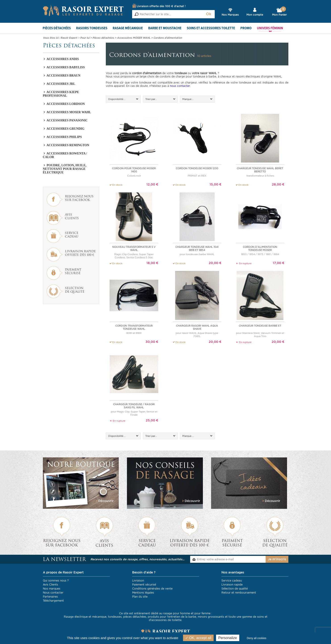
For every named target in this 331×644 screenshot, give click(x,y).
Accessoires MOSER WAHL (67, 112)
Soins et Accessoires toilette (211, 28)
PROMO (246, 28)
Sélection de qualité (235, 588)
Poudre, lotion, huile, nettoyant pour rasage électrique (65, 169)
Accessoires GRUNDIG (64, 129)
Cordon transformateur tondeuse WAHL (134, 327)
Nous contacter (53, 592)
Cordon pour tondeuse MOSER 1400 (134, 170)
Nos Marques (230, 15)
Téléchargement (53, 600)
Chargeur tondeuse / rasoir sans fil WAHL (134, 406)
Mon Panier (279, 12)
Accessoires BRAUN (62, 76)
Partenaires (50, 596)
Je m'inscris (277, 559)
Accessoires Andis (61, 59)
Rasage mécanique (128, 28)
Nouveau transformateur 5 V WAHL (134, 248)
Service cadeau (232, 580)
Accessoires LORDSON (64, 104)
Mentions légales (143, 592)
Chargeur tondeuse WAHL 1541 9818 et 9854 (197, 248)
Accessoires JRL (59, 84)
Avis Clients (50, 584)
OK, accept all (198, 638)
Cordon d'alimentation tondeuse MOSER (260, 248)
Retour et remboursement (239, 592)
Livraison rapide (232, 584)
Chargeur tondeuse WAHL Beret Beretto (260, 170)
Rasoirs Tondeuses (92, 28)
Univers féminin (270, 28)
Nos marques (52, 588)
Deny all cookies (257, 638)
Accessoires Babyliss (64, 67)
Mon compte (255, 15)
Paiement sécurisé (144, 584)
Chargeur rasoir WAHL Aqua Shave (197, 327)
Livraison (138, 580)
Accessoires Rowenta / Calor (65, 155)
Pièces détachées (57, 28)
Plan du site (140, 596)
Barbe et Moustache (165, 28)
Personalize (228, 638)
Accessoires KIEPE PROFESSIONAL (61, 94)
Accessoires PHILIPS (62, 137)
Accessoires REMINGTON (66, 145)
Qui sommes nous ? (56, 580)
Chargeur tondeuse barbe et (260, 325)
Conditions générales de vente (152, 588)
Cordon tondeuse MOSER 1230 (197, 168)
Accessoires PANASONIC (65, 120)
